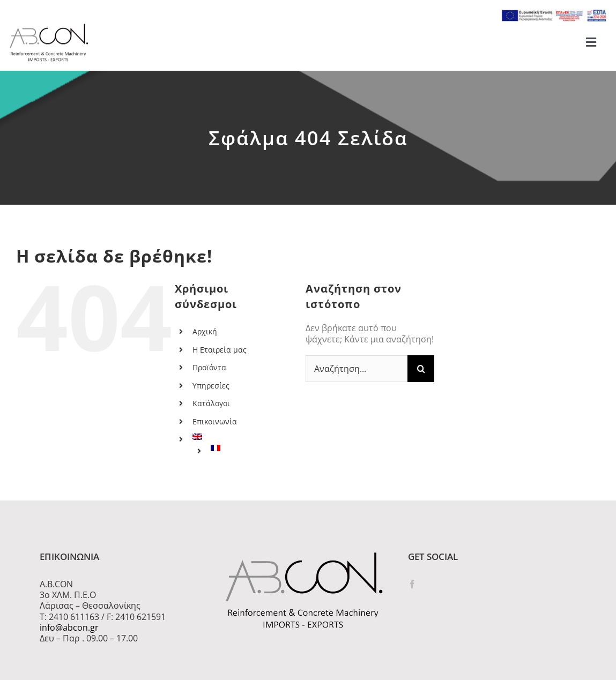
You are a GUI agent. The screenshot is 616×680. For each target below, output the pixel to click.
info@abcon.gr (69, 627)
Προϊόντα (209, 367)
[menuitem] (241, 437)
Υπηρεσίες (211, 386)
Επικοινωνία (215, 421)
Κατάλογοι (211, 403)
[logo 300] (49, 27)
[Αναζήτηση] (421, 369)
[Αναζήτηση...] (357, 369)
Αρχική (205, 331)
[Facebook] (412, 584)
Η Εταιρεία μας (220, 350)
